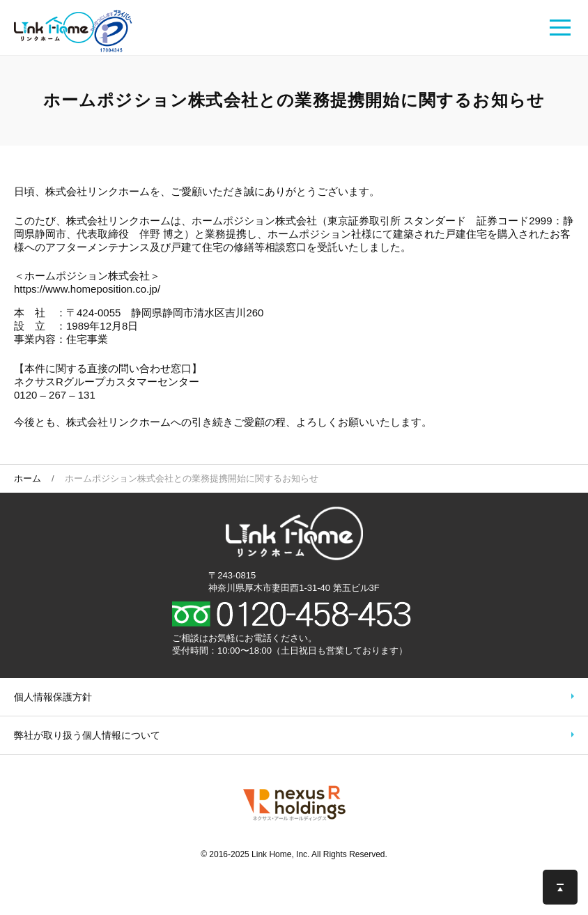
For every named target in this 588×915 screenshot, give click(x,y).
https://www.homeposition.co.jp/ (87, 289)
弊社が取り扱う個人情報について (87, 735)
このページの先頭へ (560, 887)
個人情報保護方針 (53, 697)
